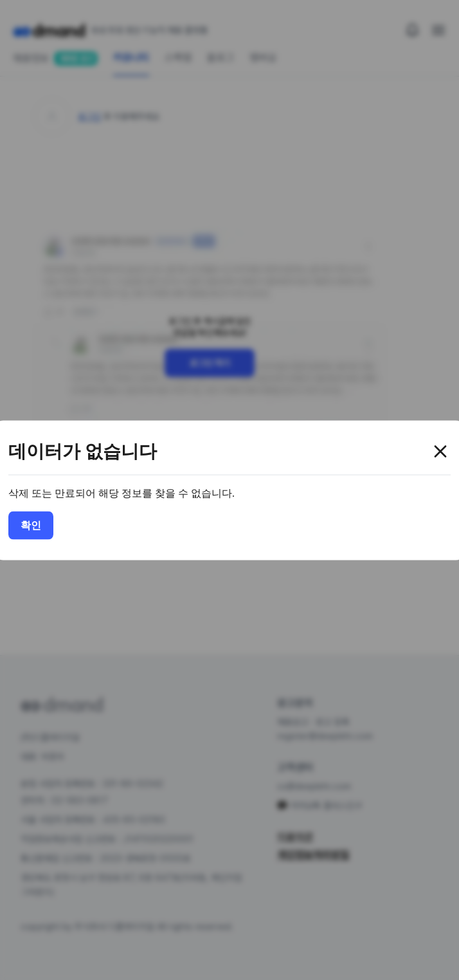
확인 (31, 525)
